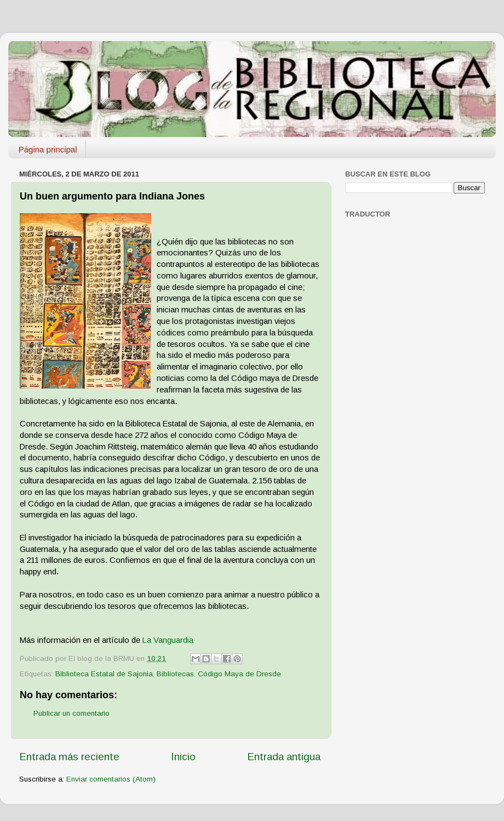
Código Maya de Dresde (239, 674)
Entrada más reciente (69, 757)
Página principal (48, 149)
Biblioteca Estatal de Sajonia (104, 674)
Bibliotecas (175, 674)
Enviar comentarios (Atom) (111, 779)
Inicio (183, 757)
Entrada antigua (284, 757)
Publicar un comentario (71, 713)
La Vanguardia (168, 640)
